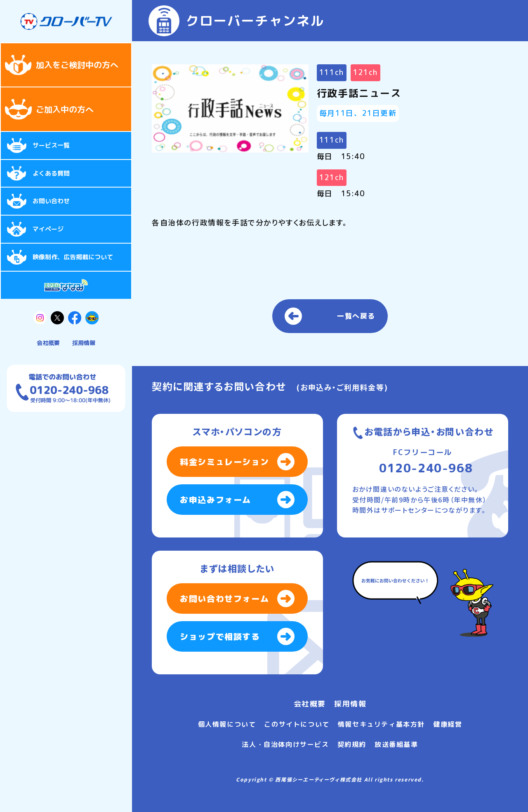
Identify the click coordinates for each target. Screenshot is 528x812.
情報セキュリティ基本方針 (381, 724)
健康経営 (448, 724)
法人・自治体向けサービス (285, 744)
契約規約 (352, 744)
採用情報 (84, 343)
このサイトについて (297, 724)
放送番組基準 (396, 744)
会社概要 (48, 343)
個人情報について (227, 724)
